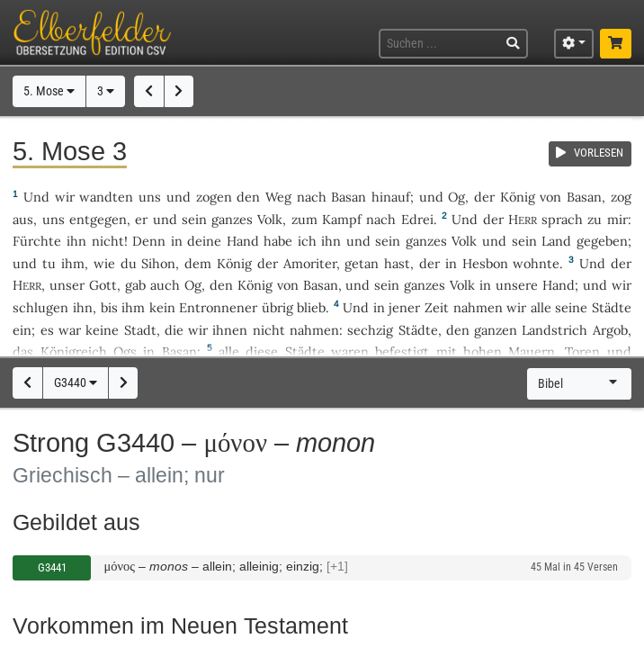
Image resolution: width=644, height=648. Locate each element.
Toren (582, 351)
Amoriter (310, 263)
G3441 (52, 567)
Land (556, 241)
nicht (108, 241)
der (429, 263)
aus (23, 219)
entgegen (98, 219)
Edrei (417, 219)
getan (362, 263)
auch (165, 285)
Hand (243, 241)
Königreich (74, 351)
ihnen (230, 330)
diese (262, 351)
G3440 (76, 383)
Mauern (532, 351)
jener (404, 307)
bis (109, 307)
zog (621, 197)
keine (102, 330)
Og (456, 197)
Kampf (342, 219)
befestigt (402, 351)
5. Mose (49, 91)
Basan (349, 197)
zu (595, 219)
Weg (278, 197)
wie (104, 263)
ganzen (496, 330)
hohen (483, 351)
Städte (612, 307)
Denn (149, 241)
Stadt (140, 330)
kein (162, 307)
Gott (103, 285)
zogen (214, 197)
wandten (106, 197)
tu (49, 263)
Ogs (125, 351)
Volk (270, 219)
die (174, 330)
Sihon (158, 263)
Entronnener (218, 307)
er (141, 219)
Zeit (437, 307)
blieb (311, 307)
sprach (562, 219)
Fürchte (37, 241)
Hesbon (485, 263)
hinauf (391, 197)
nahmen (478, 307)
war (70, 330)
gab (135, 285)
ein (22, 330)
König (518, 197)
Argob (610, 330)
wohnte (536, 263)
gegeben (602, 241)
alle (541, 307)
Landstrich (555, 330)
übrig (277, 307)
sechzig (370, 330)
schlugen (40, 307)
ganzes (232, 219)
